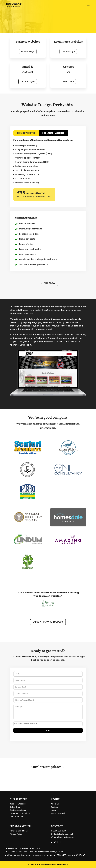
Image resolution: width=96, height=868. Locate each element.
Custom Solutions (18, 810)
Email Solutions (16, 817)
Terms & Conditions (19, 831)
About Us (55, 804)
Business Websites (18, 804)
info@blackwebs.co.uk (63, 834)
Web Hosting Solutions (20, 813)
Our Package (28, 52)
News (53, 810)
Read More (68, 82)
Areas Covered (58, 813)
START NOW (48, 283)
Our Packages (28, 82)
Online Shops (16, 807)
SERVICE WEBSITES (26, 133)
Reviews (54, 807)
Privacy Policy (16, 834)
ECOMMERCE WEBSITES (53, 133)
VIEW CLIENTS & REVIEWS (48, 622)
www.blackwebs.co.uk (64, 837)
